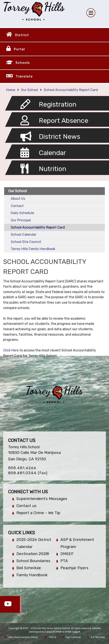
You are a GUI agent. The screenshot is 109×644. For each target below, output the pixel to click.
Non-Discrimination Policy (21, 637)
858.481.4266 (22, 468)
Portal (19, 49)
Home (11, 90)
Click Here (11, 350)
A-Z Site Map (96, 637)
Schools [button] (23, 63)
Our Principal (21, 220)
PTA (64, 561)
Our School (29, 90)
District (22, 35)
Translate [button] (24, 76)
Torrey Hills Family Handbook (33, 249)
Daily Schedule (22, 213)
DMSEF (67, 554)
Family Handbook (32, 575)
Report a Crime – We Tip (38, 513)
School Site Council (26, 242)
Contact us (26, 506)
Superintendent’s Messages (42, 499)
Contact (17, 206)
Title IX (50, 637)
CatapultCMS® (53, 632)
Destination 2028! (33, 554)
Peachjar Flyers (74, 568)
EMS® (68, 632)
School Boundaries (33, 561)
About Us (18, 199)
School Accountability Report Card (71, 90)
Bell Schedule (29, 568)
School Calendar (24, 235)
